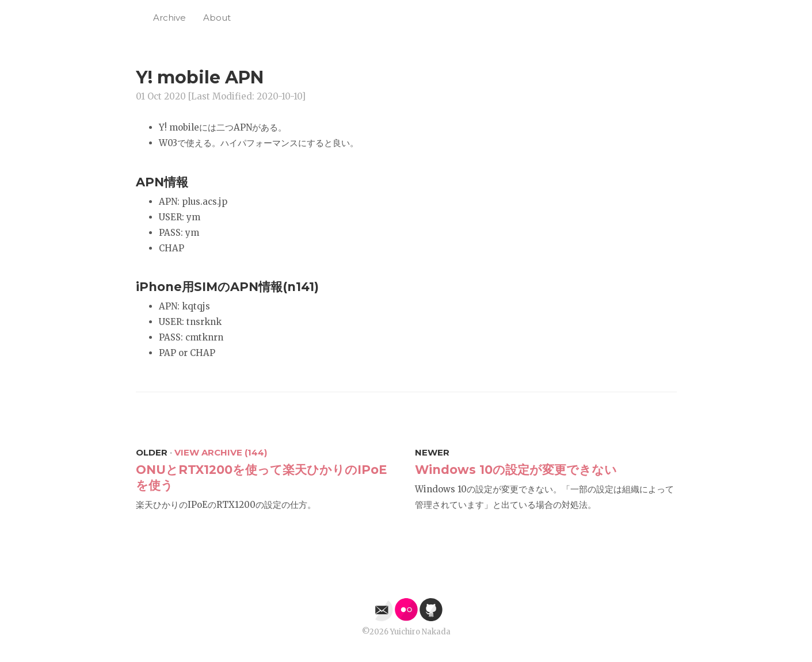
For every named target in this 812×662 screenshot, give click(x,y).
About (217, 18)
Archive (169, 18)
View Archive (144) (221, 452)
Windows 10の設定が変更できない (516, 470)
